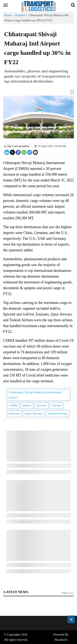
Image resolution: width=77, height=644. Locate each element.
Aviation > (22, 15)
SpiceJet (41, 405)
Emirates (14, 414)
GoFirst (56, 405)
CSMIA (13, 405)
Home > (9, 15)
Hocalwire (61, 640)
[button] (38, 93)
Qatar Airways (34, 414)
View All (68, 593)
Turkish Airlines (58, 414)
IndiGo (27, 405)
